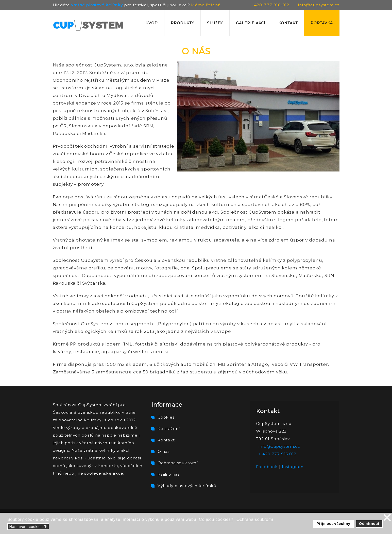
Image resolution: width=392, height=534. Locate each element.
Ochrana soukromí (178, 463)
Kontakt (288, 23)
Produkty (182, 23)
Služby (215, 23)
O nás (164, 451)
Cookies (166, 417)
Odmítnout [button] (369, 524)
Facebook (267, 467)
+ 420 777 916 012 (277, 454)
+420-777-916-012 (271, 5)
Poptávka (322, 23)
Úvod (152, 23)
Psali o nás (169, 474)
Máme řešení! (206, 5)
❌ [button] (387, 518)
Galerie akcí (251, 23)
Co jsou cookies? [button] (216, 519)
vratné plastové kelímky (97, 5)
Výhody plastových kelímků (187, 486)
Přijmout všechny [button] (333, 524)
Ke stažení (169, 429)
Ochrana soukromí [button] (255, 519)
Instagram (293, 467)
